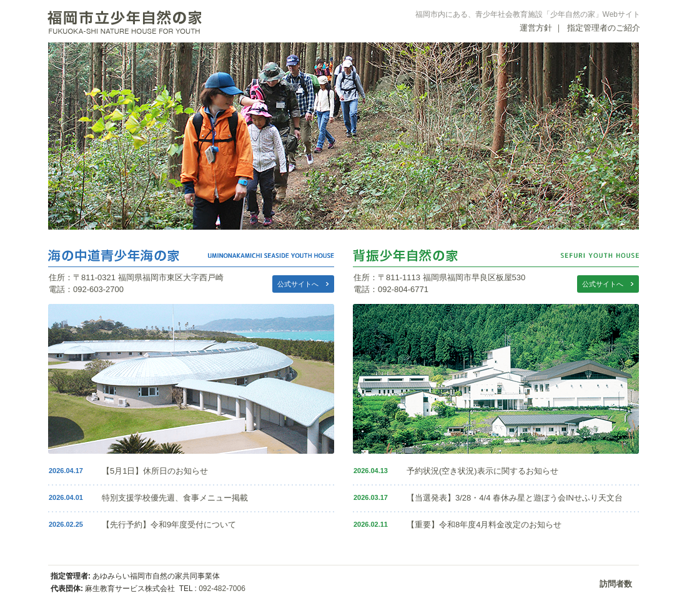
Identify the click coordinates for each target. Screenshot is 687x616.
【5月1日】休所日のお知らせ (155, 471)
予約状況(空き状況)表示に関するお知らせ (482, 471)
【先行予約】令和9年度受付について (169, 525)
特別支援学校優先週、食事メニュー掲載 (175, 498)
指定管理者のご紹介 (604, 28)
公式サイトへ (298, 284)
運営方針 (536, 28)
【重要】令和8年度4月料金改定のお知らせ (484, 525)
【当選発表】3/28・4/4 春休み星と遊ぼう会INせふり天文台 (515, 498)
